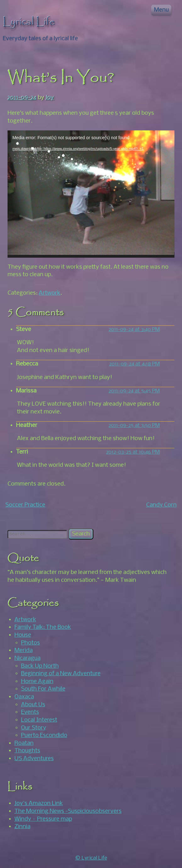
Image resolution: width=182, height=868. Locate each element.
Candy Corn (161, 505)
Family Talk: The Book (43, 627)
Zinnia (22, 827)
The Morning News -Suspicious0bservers (68, 811)
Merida (24, 650)
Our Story (34, 728)
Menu (161, 10)
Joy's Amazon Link (39, 803)
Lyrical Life (29, 22)
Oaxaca (24, 697)
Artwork (50, 293)
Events (30, 712)
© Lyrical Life (91, 858)
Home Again (37, 681)
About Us (33, 705)
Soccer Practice (25, 505)
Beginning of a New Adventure (61, 674)
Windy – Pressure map (43, 819)
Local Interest (39, 720)
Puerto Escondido (44, 735)
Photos (30, 643)
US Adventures (34, 759)
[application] (91, 194)
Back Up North (40, 666)
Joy (50, 98)
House (23, 635)
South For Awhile (43, 689)
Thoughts (27, 751)
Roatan (24, 743)
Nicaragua (28, 658)
